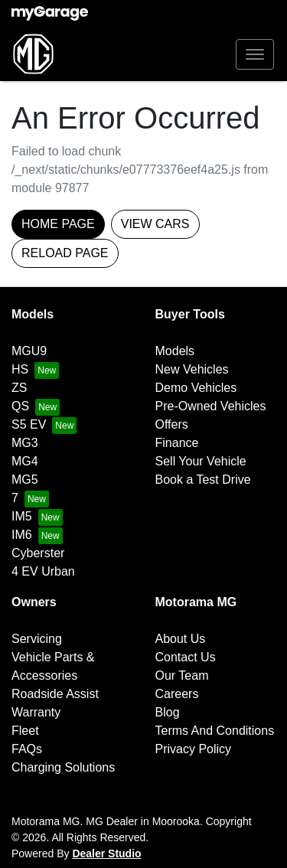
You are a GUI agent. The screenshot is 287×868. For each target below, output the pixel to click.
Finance (177, 443)
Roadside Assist (55, 694)
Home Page (58, 224)
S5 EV (29, 424)
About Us (181, 639)
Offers (172, 424)
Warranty (36, 712)
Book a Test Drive (203, 480)
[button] (255, 54)
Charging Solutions (63, 767)
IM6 (22, 535)
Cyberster (38, 553)
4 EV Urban (43, 571)
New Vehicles (192, 369)
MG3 (25, 443)
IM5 (22, 516)
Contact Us (186, 657)
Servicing (37, 639)
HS (20, 369)
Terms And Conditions (215, 731)
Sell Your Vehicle (201, 461)
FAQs (27, 749)
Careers (177, 694)
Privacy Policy (194, 749)
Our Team (182, 675)
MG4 (25, 461)
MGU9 (29, 351)
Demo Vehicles (196, 388)
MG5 (25, 480)
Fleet (25, 731)
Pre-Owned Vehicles (211, 406)
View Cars (155, 224)
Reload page (65, 253)
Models (175, 351)
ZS (19, 388)
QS (20, 406)
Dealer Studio (106, 853)
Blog (168, 712)
